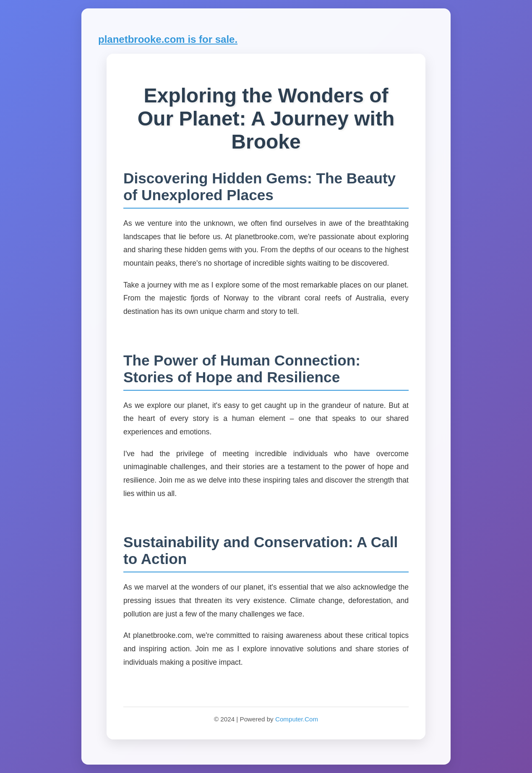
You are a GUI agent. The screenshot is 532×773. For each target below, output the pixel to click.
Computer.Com (297, 719)
